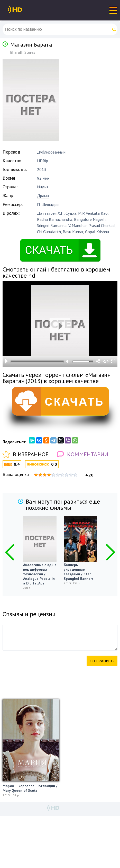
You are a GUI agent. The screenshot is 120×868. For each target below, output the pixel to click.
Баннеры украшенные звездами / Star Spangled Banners (79, 572)
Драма (43, 196)
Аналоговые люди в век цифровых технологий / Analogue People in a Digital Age (40, 574)
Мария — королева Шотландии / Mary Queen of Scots (30, 788)
